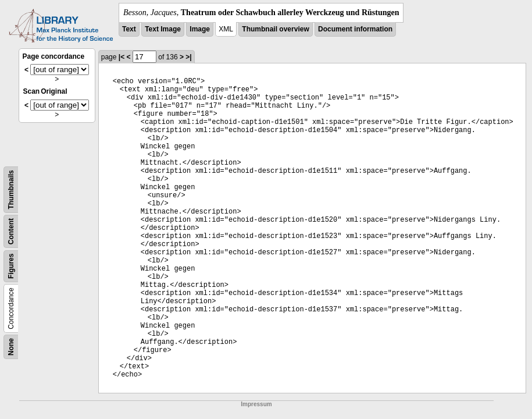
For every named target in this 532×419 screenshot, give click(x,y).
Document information (355, 29)
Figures (11, 266)
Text (129, 29)
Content (11, 231)
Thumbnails (11, 189)
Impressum (256, 404)
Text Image (163, 29)
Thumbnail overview (275, 29)
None (11, 347)
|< (122, 57)
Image (200, 29)
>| (188, 57)
